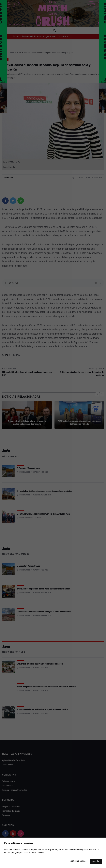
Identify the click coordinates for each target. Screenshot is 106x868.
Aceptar (96, 861)
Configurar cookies (78, 861)
